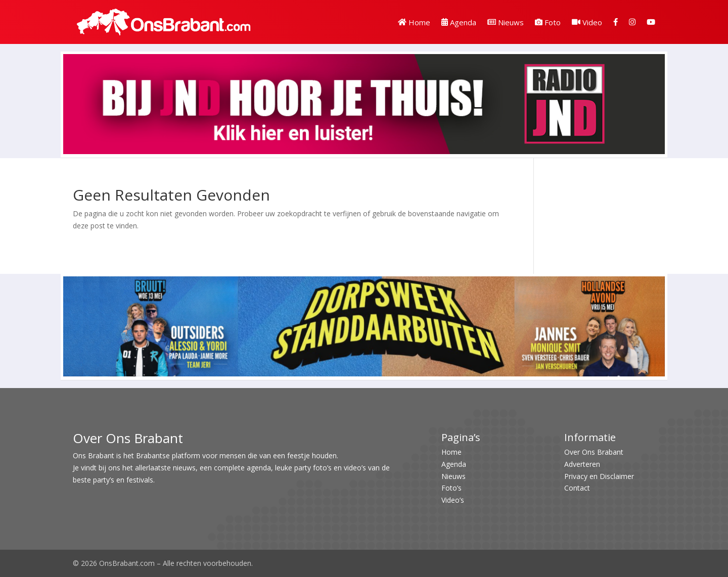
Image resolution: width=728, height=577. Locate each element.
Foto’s (451, 488)
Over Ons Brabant (594, 452)
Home (414, 22)
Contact (577, 488)
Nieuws (506, 22)
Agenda (459, 22)
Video (587, 22)
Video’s (453, 500)
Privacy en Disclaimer (599, 476)
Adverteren (582, 464)
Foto (548, 22)
